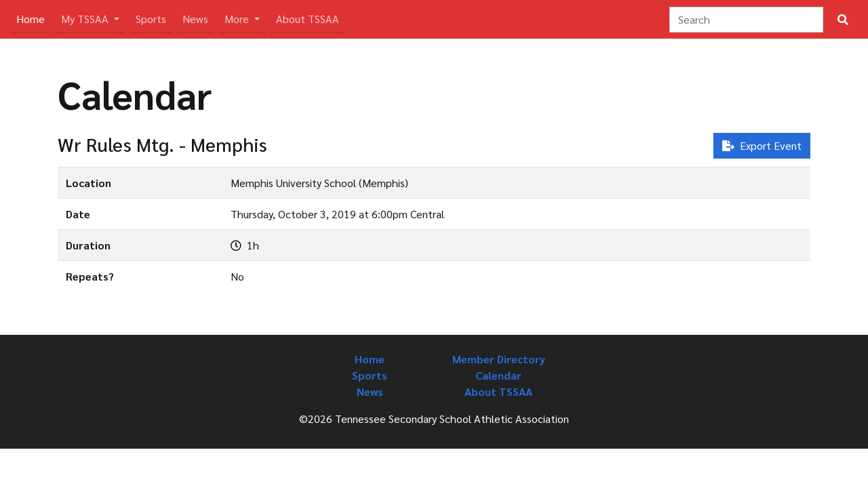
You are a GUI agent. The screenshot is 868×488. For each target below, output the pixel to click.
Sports (151, 19)
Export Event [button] (762, 145)
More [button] (238, 19)
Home (33, 18)
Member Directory (499, 359)
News (195, 19)
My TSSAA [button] (86, 19)
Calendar (498, 375)
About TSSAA (308, 19)
